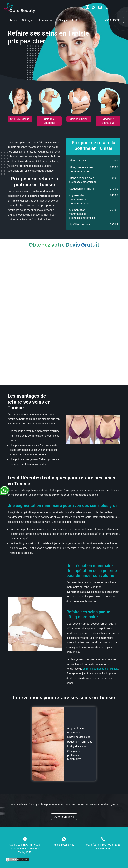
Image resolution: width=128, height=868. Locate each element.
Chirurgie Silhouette (49, 121)
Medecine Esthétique (108, 121)
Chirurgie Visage (20, 119)
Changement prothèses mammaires (75, 755)
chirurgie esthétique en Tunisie (101, 669)
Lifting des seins (77, 746)
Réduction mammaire (80, 742)
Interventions (47, 20)
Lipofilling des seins (79, 737)
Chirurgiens (29, 20)
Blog (76, 33)
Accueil (14, 20)
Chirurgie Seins (79, 119)
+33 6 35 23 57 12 (64, 845)
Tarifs (75, 20)
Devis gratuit (113, 20)
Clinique (63, 20)
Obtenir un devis (64, 817)
